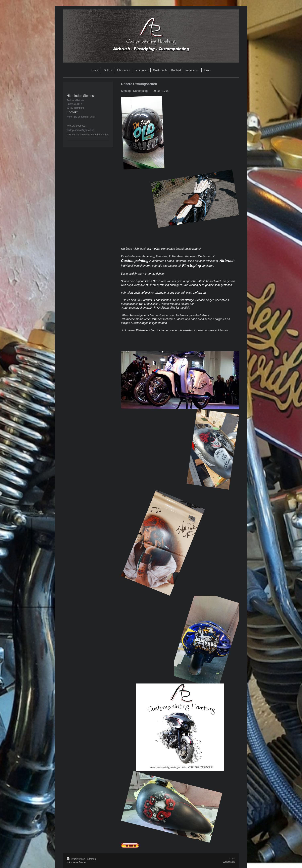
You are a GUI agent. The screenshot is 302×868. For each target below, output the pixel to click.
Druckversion (76, 859)
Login (232, 859)
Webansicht (229, 862)
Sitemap (91, 859)
